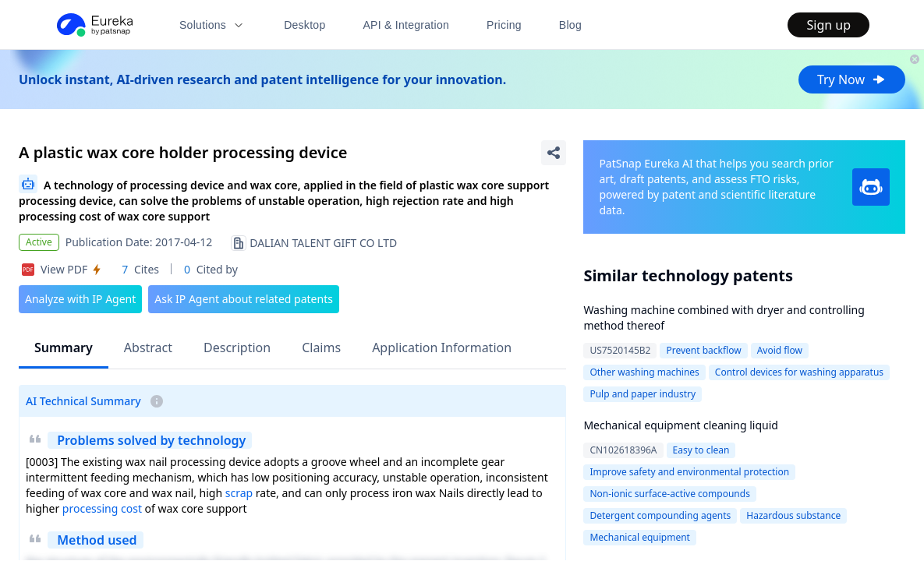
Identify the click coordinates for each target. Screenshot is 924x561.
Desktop (304, 25)
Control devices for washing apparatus (799, 372)
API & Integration (406, 25)
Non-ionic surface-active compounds (670, 494)
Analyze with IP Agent (80, 299)
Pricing (504, 25)
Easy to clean (701, 450)
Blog (570, 25)
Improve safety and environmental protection (689, 472)
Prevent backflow (703, 350)
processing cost (102, 508)
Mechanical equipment (640, 537)
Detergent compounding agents (660, 515)
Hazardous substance (793, 515)
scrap (239, 493)
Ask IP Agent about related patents (244, 299)
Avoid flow (780, 350)
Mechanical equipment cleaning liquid (681, 425)
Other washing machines (644, 372)
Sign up (828, 25)
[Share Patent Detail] (554, 153)
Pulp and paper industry (643, 394)
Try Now (852, 79)
